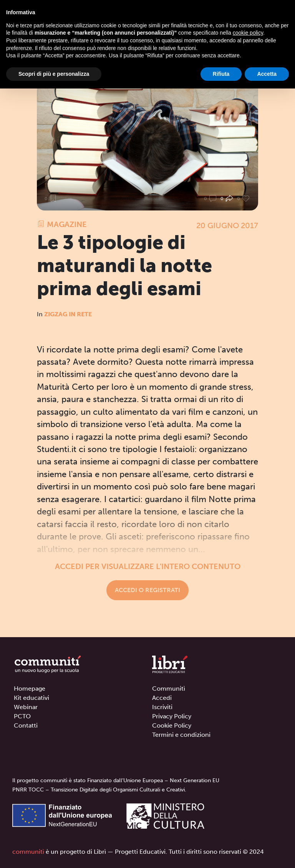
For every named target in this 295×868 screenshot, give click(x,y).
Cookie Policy (172, 725)
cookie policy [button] (248, 33)
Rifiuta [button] (221, 74)
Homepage (30, 689)
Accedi (162, 698)
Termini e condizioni (181, 735)
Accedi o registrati (147, 590)
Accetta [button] (267, 74)
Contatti (26, 725)
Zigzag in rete (68, 314)
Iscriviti (162, 707)
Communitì (169, 689)
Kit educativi (31, 698)
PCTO (22, 716)
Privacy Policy (172, 716)
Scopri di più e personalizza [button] (54, 74)
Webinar (26, 707)
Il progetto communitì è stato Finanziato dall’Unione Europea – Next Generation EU (116, 780)
